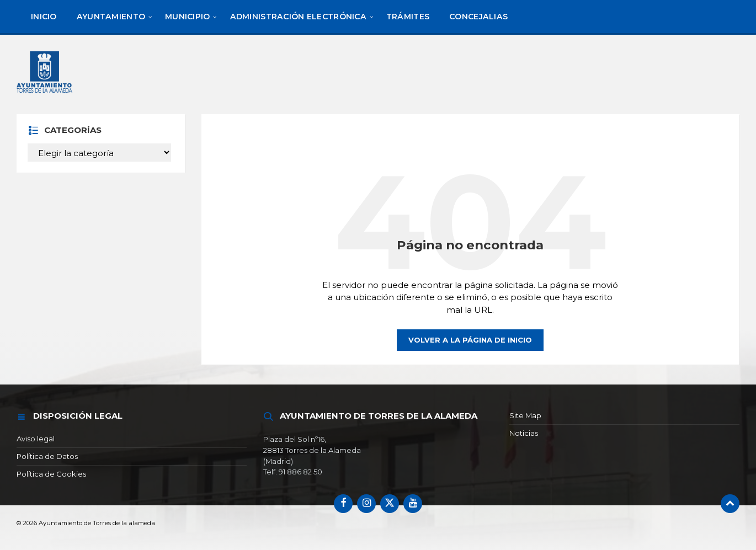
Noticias (524, 433)
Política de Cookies (51, 474)
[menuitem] (44, 17)
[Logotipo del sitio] (46, 74)
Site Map (525, 415)
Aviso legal (36, 439)
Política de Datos (47, 456)
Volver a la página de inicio (470, 340)
